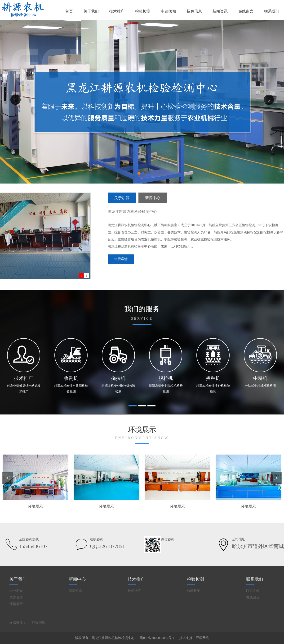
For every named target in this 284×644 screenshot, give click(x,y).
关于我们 (91, 11)
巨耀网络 (39, 623)
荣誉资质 (16, 597)
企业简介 (16, 591)
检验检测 (143, 11)
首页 (69, 11)
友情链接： (18, 623)
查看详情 (121, 259)
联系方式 (253, 591)
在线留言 (246, 11)
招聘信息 (194, 11)
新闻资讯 (220, 11)
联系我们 (272, 11)
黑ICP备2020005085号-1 (157, 638)
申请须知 (169, 11)
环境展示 (16, 604)
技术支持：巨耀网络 (194, 638)
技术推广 (117, 11)
